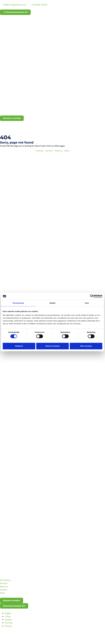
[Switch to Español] (8, 620)
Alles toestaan (86, 346)
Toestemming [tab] (18, 303)
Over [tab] (87, 303)
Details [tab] (52, 303)
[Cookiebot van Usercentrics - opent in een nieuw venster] (92, 296)
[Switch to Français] (8, 626)
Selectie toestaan (53, 346)
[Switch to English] (8, 613)
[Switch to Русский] (8, 623)
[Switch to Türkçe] (8, 617)
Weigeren (19, 346)
